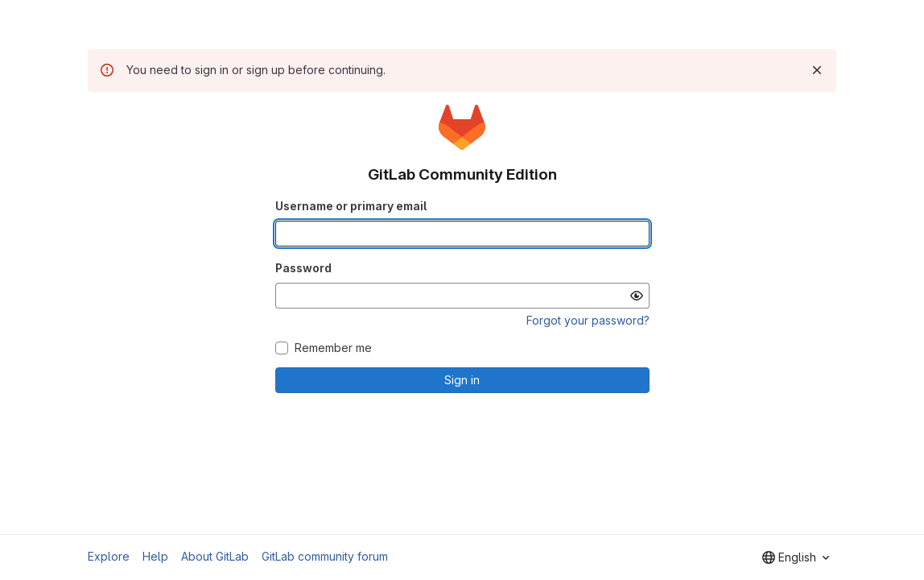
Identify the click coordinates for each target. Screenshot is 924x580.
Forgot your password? (588, 320)
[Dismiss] (817, 70)
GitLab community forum (325, 556)
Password (303, 268)
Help (155, 556)
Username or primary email (351, 206)
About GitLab (215, 556)
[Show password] (637, 296)
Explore (109, 556)
